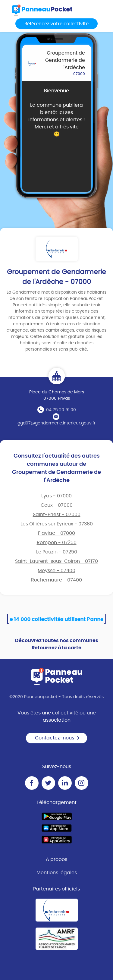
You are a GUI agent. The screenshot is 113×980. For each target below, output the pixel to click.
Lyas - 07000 (56, 496)
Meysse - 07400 (56, 571)
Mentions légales (57, 873)
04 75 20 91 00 (61, 410)
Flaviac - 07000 (56, 533)
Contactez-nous (58, 738)
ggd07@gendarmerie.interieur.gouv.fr (56, 423)
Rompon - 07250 (57, 543)
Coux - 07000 (57, 505)
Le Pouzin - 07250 (57, 552)
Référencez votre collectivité (56, 24)
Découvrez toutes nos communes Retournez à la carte (57, 644)
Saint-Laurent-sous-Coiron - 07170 (56, 561)
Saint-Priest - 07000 (57, 515)
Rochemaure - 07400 (56, 580)
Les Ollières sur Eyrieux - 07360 (57, 524)
